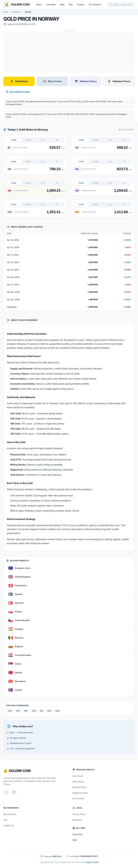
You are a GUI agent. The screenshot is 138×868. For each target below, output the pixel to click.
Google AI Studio (92, 862)
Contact (81, 4)
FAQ (71, 4)
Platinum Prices (86, 81)
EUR (18, 711)
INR (42, 711)
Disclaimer (77, 820)
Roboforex (77, 834)
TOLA (43, 140)
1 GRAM (14, 140)
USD (49, 711)
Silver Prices (52, 81)
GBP (26, 711)
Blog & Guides (10, 814)
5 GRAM (28, 140)
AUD (57, 711)
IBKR (75, 840)
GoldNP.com (20, 771)
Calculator (51, 4)
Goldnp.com (20, 4)
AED (34, 711)
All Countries (95, 4)
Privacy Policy (79, 814)
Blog (62, 4)
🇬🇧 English (57, 856)
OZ (57, 140)
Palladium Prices (119, 81)
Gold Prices (19, 81)
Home (39, 4)
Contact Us (8, 825)
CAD (10, 711)
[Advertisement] (69, 52)
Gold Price (16, 12)
